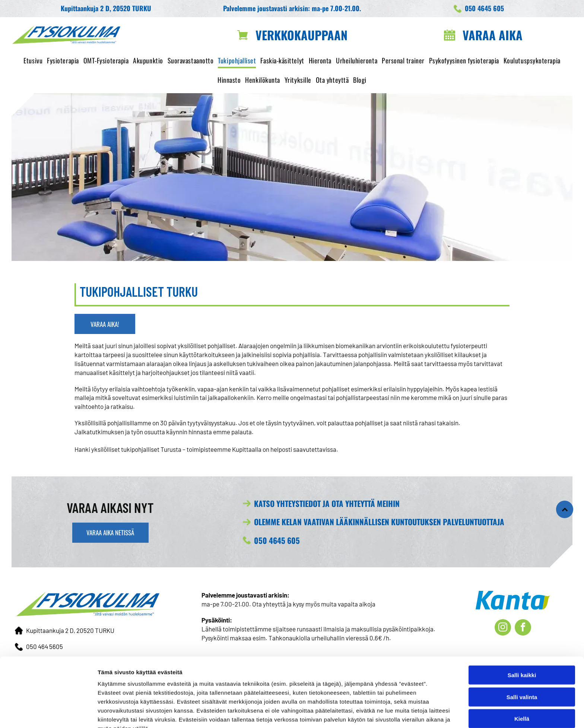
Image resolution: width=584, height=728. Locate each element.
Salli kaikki (522, 636)
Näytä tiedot (398, 713)
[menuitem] (33, 61)
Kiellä (522, 679)
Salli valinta (522, 658)
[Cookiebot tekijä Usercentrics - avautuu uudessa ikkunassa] (48, 713)
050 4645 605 (277, 540)
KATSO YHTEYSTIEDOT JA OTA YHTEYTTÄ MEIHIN (327, 503)
